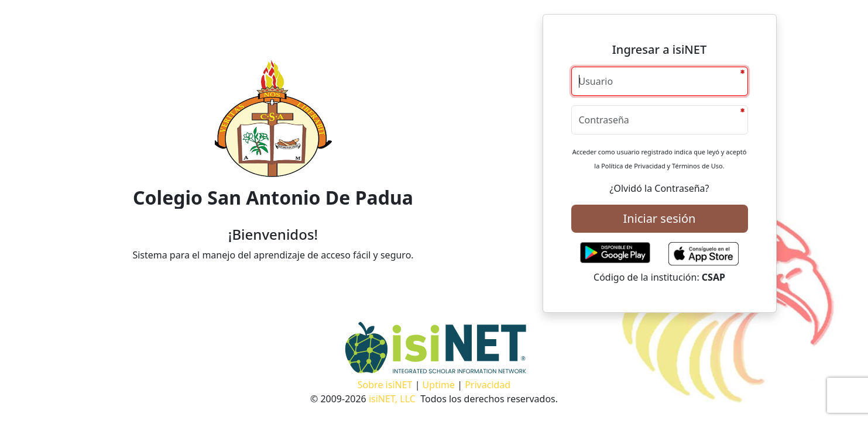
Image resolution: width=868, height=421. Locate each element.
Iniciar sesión (660, 218)
